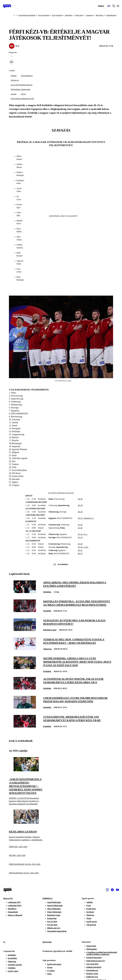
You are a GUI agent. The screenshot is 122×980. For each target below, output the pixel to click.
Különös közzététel (94, 967)
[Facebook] (112, 890)
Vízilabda (12, 968)
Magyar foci (8, 898)
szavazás (14, 94)
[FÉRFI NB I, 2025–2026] (26, 847)
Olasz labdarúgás (54, 909)
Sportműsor (69, 15)
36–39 (80, 505)
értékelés (14, 76)
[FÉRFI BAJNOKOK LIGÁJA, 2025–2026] (26, 864)
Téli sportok (91, 925)
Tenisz (89, 918)
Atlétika (89, 902)
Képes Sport (79, 15)
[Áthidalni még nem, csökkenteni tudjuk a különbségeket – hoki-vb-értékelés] (25, 649)
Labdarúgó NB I (14, 902)
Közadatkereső (92, 970)
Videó (49, 974)
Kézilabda (47, 592)
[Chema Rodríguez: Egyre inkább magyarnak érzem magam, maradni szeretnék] (25, 708)
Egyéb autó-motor (54, 964)
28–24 (80, 512)
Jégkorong (47, 649)
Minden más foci (54, 928)
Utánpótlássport (111, 15)
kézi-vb (23, 94)
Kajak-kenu (91, 909)
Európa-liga (52, 918)
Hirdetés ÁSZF (92, 974)
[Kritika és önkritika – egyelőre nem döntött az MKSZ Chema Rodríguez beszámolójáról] (25, 611)
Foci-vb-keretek (57, 15)
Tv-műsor (51, 971)
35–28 (80, 544)
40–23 (80, 554)
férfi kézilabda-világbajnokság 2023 (22, 99)
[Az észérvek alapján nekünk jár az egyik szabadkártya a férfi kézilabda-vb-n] (25, 689)
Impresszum (91, 946)
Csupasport (89, 15)
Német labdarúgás (54, 912)
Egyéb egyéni (91, 922)
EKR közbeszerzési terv (96, 961)
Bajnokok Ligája (50, 630)
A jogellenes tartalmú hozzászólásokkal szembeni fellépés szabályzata (102, 953)
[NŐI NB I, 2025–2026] (26, 856)
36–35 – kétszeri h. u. (86, 518)
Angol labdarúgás (54, 902)
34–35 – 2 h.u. (83, 547)
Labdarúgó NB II (15, 906)
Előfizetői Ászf (92, 977)
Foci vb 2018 (52, 922)
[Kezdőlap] (7, 6)
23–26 (80, 528)
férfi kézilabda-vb (27, 76)
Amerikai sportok (15, 965)
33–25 (80, 537)
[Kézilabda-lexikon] (26, 823)
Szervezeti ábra (92, 964)
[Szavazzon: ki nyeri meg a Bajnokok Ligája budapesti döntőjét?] (25, 630)
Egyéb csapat (13, 971)
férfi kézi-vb (15, 80)
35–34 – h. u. (83, 534)
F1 (4, 942)
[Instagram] (107, 890)
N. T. (17, 46)
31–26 (80, 525)
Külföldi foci (47, 898)
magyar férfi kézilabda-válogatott (21, 85)
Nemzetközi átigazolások (57, 931)
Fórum (50, 967)
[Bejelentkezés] (101, 6)
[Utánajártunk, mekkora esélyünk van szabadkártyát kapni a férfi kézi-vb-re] (25, 727)
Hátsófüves (12, 909)
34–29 (80, 499)
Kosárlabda (12, 958)
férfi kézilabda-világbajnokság (21, 89)
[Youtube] (117, 890)
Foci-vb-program (44, 15)
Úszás (89, 906)
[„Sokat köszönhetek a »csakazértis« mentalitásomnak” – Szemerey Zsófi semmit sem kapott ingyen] (26, 771)
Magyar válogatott (15, 915)
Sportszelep (47, 942)
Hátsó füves (100, 15)
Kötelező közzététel (94, 958)
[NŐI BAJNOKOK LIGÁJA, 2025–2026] (26, 873)
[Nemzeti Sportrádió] (109, 6)
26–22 (80, 550)
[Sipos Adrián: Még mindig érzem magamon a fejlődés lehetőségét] (25, 592)
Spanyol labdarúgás (55, 906)
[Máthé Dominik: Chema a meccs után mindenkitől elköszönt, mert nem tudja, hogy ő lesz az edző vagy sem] (25, 668)
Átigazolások (13, 912)
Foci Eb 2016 (52, 925)
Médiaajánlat (92, 949)
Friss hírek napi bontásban (27, 15)
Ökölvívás (90, 915)
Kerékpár (90, 912)
